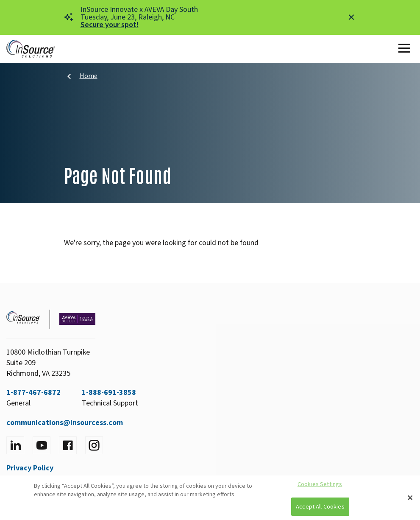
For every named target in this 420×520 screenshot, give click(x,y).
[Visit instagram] (94, 445)
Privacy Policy (30, 468)
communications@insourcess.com (65, 423)
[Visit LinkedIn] (15, 445)
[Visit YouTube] (42, 445)
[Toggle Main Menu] (406, 49)
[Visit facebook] (68, 445)
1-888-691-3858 (109, 393)
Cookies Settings (320, 484)
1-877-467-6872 (33, 393)
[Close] (410, 498)
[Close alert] (351, 17)
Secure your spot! (110, 25)
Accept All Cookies (320, 507)
